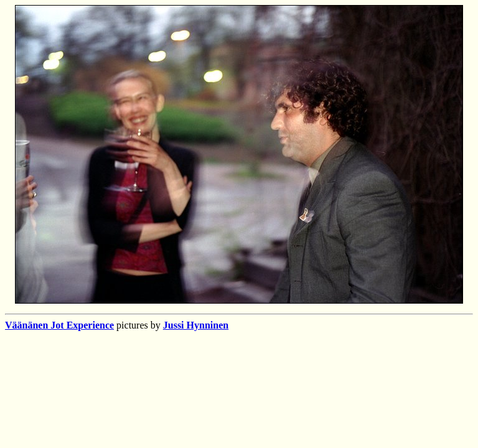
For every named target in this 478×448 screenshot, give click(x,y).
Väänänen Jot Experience (59, 325)
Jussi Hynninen (196, 325)
